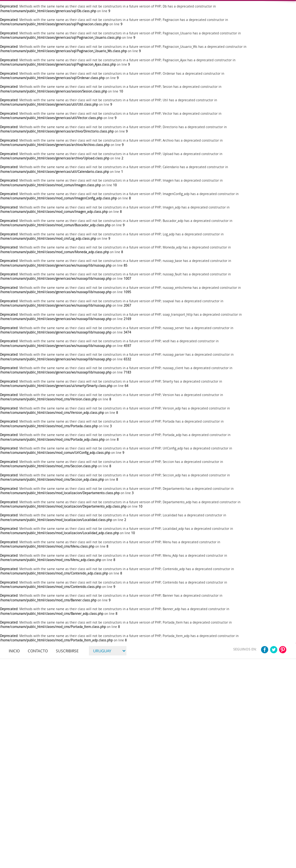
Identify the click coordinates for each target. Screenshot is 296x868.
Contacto (38, 651)
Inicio (14, 651)
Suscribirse (67, 651)
